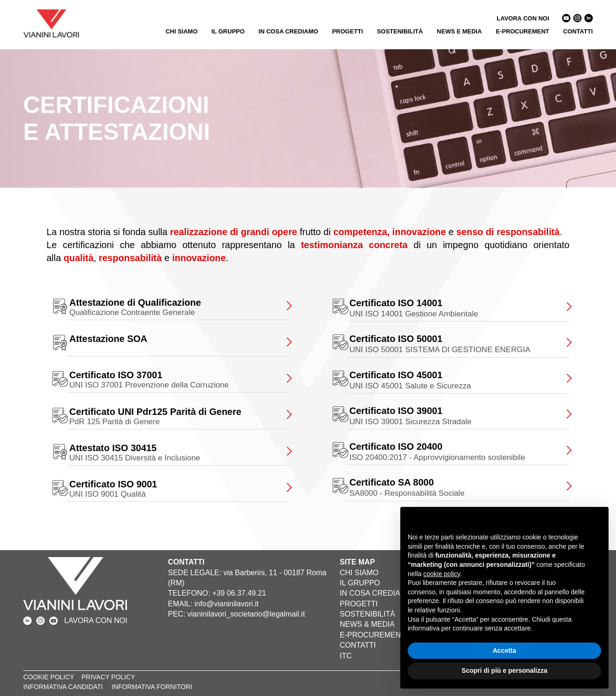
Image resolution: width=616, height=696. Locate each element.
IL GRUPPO (228, 31)
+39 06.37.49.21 (239, 593)
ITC (346, 656)
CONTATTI (578, 31)
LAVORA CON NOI (523, 18)
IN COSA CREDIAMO (288, 31)
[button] (596, 522)
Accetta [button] (505, 650)
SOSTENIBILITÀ (400, 31)
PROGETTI (347, 31)
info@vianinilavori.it (226, 604)
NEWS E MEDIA (460, 31)
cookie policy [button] (441, 574)
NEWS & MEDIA (367, 624)
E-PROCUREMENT (522, 31)
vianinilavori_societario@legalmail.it (246, 614)
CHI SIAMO (182, 31)
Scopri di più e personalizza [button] (504, 670)
